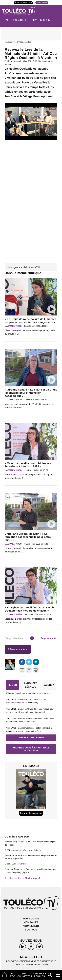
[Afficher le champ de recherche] (50, 975)
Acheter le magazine (31, 813)
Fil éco (12, 685)
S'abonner (42, 3)
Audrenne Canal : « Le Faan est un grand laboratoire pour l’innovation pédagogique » (31, 393)
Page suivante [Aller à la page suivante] (48, 638)
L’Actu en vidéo (15, 20)
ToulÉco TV (10, 42)
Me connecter (25, 975)
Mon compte (31, 919)
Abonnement (31, 926)
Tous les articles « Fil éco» (31, 737)
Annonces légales (39, 975)
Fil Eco (13, 975)
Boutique (31, 930)
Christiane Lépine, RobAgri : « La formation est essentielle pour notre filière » (28, 537)
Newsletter (31, 957)
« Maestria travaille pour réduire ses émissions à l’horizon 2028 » (28, 465)
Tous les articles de (22, 878)
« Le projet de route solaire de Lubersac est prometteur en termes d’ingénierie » (30, 321)
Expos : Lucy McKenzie (15, 864)
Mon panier (31, 922)
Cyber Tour (42, 20)
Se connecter (24, 3)
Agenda (49, 685)
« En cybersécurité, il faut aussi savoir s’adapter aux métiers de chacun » (29, 609)
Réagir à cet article (18, 649)
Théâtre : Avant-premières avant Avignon (23, 850)
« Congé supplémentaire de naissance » (28, 693)
